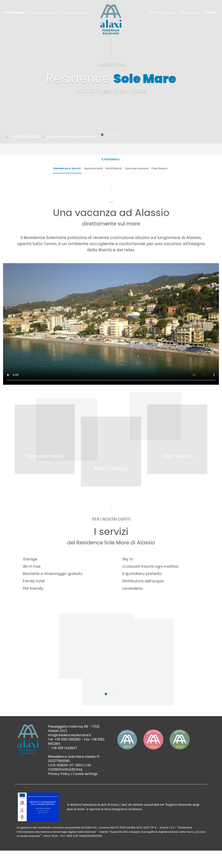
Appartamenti (93, 168)
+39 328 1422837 (62, 748)
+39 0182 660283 (23, 137)
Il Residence (14, 13)
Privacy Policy (59, 774)
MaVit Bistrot (114, 168)
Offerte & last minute (41, 13)
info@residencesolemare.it (69, 137)
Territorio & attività (72, 13)
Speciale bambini (137, 168)
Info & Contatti (190, 13)
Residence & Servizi (67, 168)
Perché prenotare (162, 13)
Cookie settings (85, 774)
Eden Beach (160, 168)
